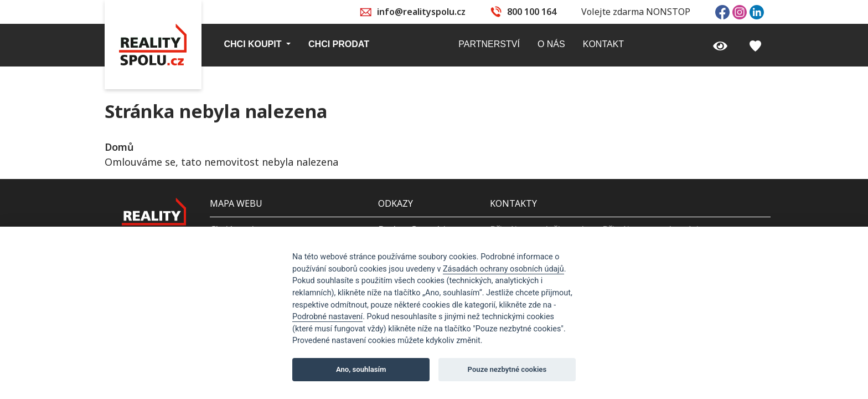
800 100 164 (532, 12)
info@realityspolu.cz (421, 12)
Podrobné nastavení (327, 317)
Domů (119, 147)
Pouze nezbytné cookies (507, 369)
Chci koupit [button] (254, 44)
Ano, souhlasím (361, 369)
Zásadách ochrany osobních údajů (503, 269)
